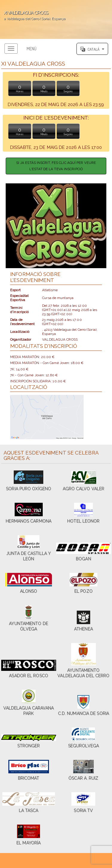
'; (56, 19)
